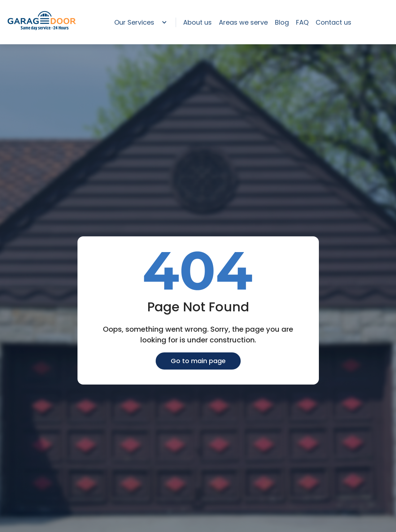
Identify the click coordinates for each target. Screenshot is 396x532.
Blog (282, 22)
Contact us (334, 22)
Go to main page (198, 361)
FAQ (302, 22)
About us (197, 22)
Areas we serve (243, 22)
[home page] (42, 29)
